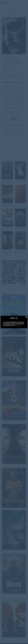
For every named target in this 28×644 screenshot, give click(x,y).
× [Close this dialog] (26, 317)
